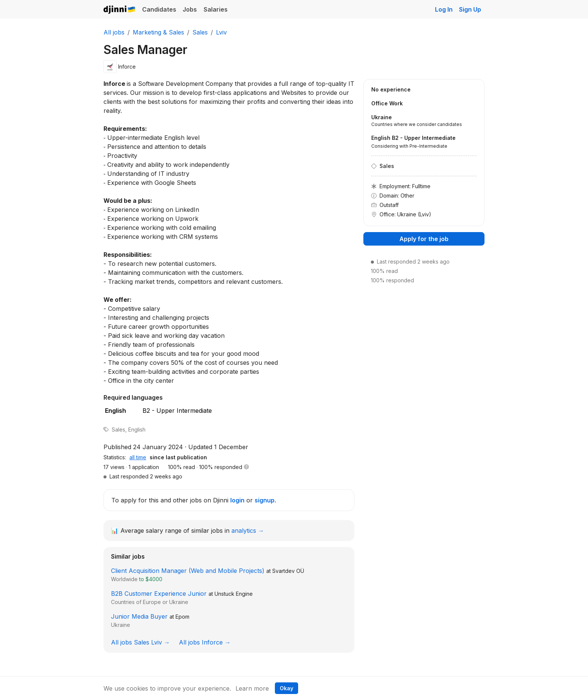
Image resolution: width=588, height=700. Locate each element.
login (237, 500)
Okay (286, 688)
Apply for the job (424, 239)
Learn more (252, 688)
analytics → (248, 531)
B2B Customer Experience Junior (159, 594)
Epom (182, 617)
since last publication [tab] (178, 457)
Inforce (127, 67)
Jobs (190, 9)
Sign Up (470, 9)
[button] (246, 467)
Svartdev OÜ (288, 571)
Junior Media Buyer (139, 616)
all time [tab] (138, 457)
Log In (444, 9)
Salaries (216, 9)
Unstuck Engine (234, 594)
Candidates (159, 9)
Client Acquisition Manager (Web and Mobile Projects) (188, 571)
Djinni (120, 10)
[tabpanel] (229, 472)
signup (265, 500)
